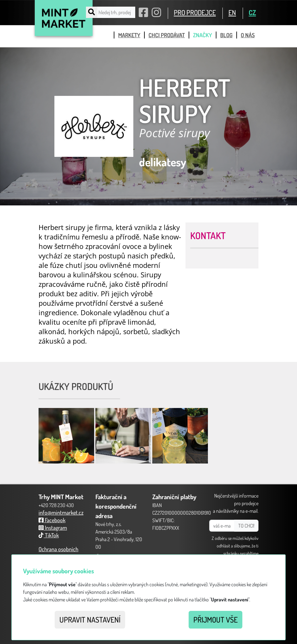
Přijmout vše (215, 620)
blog (226, 35)
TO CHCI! (246, 526)
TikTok (49, 535)
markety (129, 35)
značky (203, 35)
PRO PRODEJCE (195, 12)
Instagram (53, 528)
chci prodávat (167, 35)
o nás (248, 35)
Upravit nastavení (90, 620)
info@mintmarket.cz (61, 512)
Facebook (52, 520)
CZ (252, 12)
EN (232, 12)
